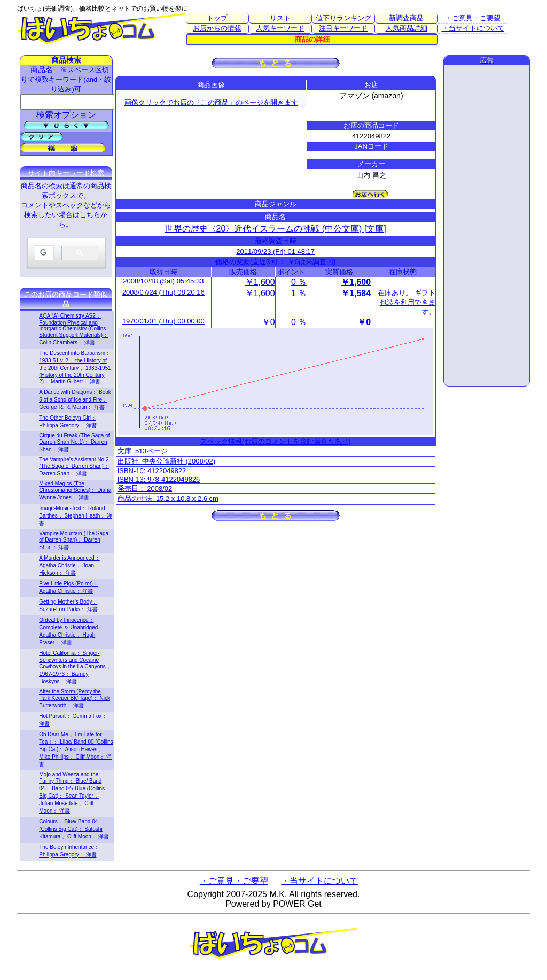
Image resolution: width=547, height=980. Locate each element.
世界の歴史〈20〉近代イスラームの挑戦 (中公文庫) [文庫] (276, 229)
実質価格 (339, 272)
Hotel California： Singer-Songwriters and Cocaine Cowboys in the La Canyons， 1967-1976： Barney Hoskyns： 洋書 (75, 667)
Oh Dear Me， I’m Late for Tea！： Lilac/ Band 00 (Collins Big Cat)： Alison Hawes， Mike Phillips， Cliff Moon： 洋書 (76, 749)
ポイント (291, 272)
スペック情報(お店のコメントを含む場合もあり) (276, 441)
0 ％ (299, 282)
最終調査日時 (276, 241)
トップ (217, 18)
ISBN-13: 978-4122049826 (159, 479)
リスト (280, 18)
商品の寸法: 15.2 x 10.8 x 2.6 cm (168, 499)
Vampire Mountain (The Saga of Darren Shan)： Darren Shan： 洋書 (74, 540)
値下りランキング (343, 18)
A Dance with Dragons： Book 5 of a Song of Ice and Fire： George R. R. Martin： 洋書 (75, 400)
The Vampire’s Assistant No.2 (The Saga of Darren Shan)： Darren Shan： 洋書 (74, 466)
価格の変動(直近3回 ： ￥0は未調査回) (275, 262)
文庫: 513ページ (143, 451)
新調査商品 (406, 18)
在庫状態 (403, 272)
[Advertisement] (487, 226)
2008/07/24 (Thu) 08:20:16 (163, 292)
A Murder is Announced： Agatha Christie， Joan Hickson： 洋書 (69, 565)
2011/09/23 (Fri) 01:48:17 (275, 252)
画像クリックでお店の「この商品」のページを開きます (211, 102)
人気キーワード (280, 28)
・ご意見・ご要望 (473, 18)
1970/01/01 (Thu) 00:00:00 (163, 321)
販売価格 (243, 272)
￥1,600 (260, 282)
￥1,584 (356, 293)
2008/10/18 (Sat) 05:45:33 (163, 281)
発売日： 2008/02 (145, 488)
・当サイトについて (473, 28)
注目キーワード (343, 28)
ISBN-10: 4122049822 (152, 471)
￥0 (268, 322)
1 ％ (299, 293)
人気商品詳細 (407, 28)
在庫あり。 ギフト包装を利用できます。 (407, 302)
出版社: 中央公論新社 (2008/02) (167, 461)
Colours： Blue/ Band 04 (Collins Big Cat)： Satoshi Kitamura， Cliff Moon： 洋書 (74, 829)
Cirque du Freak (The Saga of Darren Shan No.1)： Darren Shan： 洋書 (74, 442)
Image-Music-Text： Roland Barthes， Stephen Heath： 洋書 (76, 516)
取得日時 (163, 272)
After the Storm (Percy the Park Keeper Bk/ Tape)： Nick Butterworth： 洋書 (75, 699)
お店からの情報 (217, 28)
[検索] (43, 253)
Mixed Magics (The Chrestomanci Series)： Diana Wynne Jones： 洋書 (75, 491)
